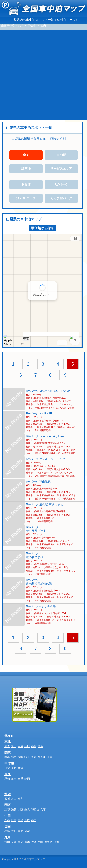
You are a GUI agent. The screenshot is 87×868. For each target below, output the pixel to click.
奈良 (27, 810)
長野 (14, 768)
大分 (20, 842)
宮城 (20, 746)
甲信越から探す (43, 228)
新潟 (20, 768)
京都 (7, 810)
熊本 (27, 842)
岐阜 (14, 779)
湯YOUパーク (26, 198)
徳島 (7, 831)
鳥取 (27, 820)
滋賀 (14, 810)
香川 (14, 831)
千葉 (50, 757)
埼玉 (27, 757)
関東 (8, 752)
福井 (20, 799)
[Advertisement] (43, 74)
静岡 (27, 779)
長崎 (14, 842)
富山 (14, 799)
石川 (7, 799)
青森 (7, 746)
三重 (20, 779)
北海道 (9, 736)
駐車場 (26, 169)
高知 (20, 831)
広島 (14, 820)
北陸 (8, 794)
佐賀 (34, 842)
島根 (20, 820)
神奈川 (42, 757)
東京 (34, 757)
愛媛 (27, 831)
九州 (8, 837)
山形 (34, 746)
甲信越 (9, 763)
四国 (8, 827)
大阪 (20, 810)
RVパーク (61, 184)
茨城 (20, 757)
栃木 (14, 757)
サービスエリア (61, 169)
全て (26, 155)
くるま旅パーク (61, 198)
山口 (34, 820)
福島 (40, 746)
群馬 (7, 757)
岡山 (7, 820)
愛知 (7, 779)
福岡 (7, 842)
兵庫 (43, 810)
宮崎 (40, 842)
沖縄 (56, 842)
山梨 (7, 768)
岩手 (14, 746)
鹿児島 (48, 842)
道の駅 (61, 155)
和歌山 (35, 810)
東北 (8, 742)
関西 (8, 805)
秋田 (27, 746)
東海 (8, 774)
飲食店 (26, 184)
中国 (8, 816)
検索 (26, 338)
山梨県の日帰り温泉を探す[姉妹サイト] (39, 139)
